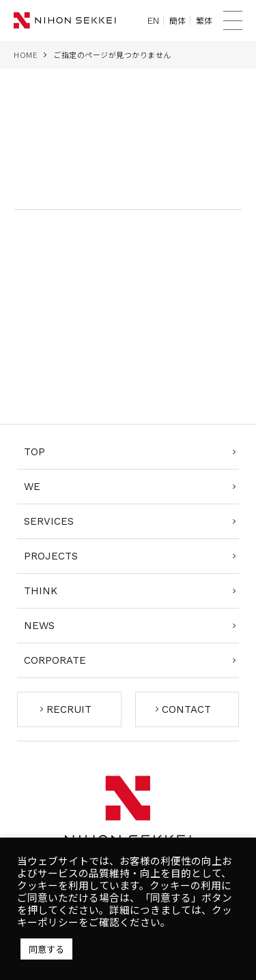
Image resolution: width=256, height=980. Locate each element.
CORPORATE (55, 660)
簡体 (177, 20)
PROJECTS (51, 556)
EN (153, 20)
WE (32, 487)
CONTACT (186, 709)
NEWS (39, 626)
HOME (25, 55)
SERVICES (49, 521)
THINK (41, 591)
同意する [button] (46, 949)
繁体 (204, 20)
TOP (34, 452)
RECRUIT (69, 709)
